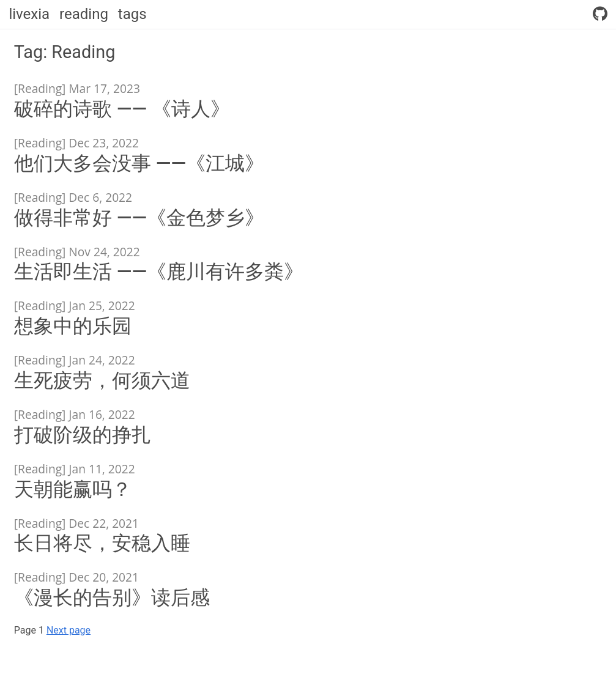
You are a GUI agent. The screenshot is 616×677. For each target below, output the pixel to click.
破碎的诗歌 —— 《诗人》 (122, 109)
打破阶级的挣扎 (83, 435)
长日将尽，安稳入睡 (102, 543)
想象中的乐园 (73, 326)
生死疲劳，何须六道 (102, 380)
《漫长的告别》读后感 (112, 597)
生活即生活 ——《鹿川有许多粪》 (159, 272)
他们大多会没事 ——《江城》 (139, 163)
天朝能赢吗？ (73, 489)
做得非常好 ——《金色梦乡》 (139, 218)
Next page (69, 630)
